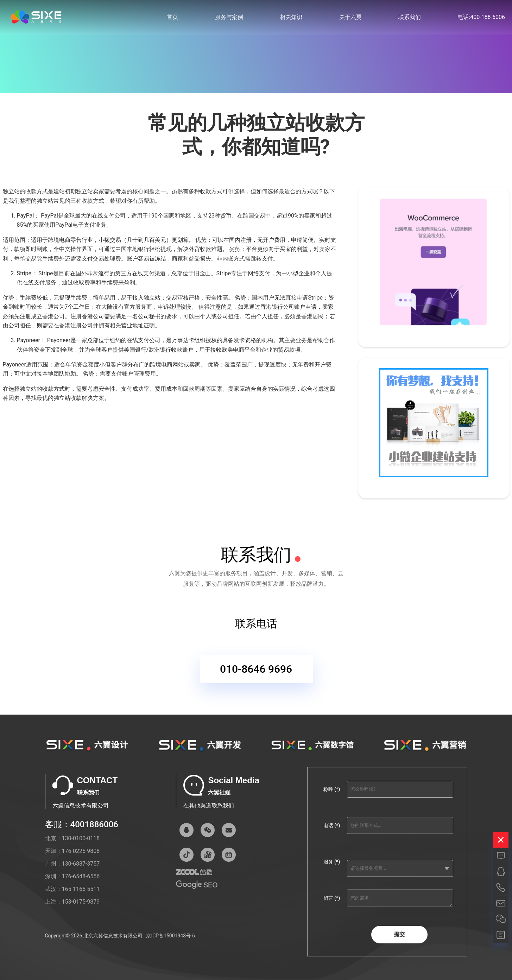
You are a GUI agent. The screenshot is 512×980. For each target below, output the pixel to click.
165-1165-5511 (81, 889)
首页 (172, 17)
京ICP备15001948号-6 (170, 936)
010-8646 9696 (256, 676)
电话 (332, 825)
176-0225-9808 (81, 851)
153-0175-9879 (81, 902)
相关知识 (291, 17)
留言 (332, 898)
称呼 (332, 789)
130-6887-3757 (81, 864)
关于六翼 (350, 17)
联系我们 (410, 17)
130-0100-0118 (81, 838)
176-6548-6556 (81, 876)
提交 (399, 934)
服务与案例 (229, 17)
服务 (332, 862)
